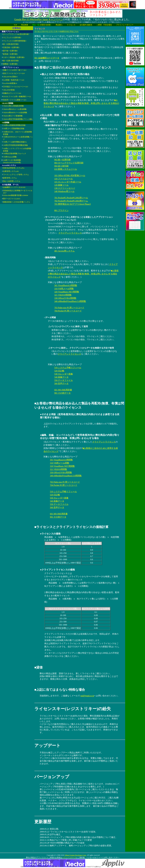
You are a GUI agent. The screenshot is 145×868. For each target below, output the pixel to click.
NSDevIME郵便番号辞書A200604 (16, 195)
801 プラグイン (61, 210)
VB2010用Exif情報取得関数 (13, 106)
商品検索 (25, 25)
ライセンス (71, 25)
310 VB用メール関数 (64, 289)
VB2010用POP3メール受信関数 (15, 109)
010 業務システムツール (66, 169)
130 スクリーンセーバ (65, 188)
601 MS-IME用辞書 (63, 390)
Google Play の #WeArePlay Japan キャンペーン (38, 19)
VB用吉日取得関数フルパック (15, 154)
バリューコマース (69, 857)
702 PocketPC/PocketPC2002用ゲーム (71, 201)
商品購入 (59, 25)
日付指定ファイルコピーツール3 (16, 87)
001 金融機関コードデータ (47, 58)
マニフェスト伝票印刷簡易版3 (15, 41)
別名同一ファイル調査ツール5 (15, 100)
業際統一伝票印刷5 (10, 64)
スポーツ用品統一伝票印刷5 (14, 57)
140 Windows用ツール (64, 191)
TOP (15, 25)
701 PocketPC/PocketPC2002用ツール (71, 198)
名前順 (48, 25)
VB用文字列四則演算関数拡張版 (15, 145)
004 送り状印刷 (61, 166)
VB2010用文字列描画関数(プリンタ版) (18, 119)
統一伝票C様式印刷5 (11, 61)
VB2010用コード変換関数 (13, 116)
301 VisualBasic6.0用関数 (66, 285)
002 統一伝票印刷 (62, 160)
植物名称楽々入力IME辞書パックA (16, 202)
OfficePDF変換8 (9, 90)
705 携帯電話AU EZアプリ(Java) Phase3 (72, 204)
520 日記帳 (59, 371)
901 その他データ (62, 393)
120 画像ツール (61, 185)
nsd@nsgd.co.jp (87, 696)
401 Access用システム (64, 251)
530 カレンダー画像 (64, 374)
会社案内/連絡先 (86, 25)
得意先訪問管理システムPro (14, 168)
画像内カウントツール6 (12, 93)
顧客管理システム (10, 178)
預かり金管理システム (12, 181)
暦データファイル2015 (12, 199)
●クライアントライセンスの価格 (57, 570)
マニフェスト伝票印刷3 (12, 38)
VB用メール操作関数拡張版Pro (15, 142)
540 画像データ (61, 377)
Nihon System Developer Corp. (76, 855)
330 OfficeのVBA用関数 (65, 298)
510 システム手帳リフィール (68, 368)
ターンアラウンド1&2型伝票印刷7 (16, 34)
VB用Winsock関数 (10, 157)
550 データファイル (64, 380)
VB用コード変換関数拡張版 (14, 129)
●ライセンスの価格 (50, 534)
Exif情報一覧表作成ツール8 (14, 80)
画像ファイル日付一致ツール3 (15, 70)
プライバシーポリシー (125, 25)
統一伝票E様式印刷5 (11, 44)
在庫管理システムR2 (11, 171)
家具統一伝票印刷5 (10, 54)
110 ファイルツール (63, 179)
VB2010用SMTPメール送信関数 (15, 113)
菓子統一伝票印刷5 (10, 51)
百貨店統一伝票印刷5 (11, 47)
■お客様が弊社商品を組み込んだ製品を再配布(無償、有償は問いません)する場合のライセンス (81, 103)
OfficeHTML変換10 (10, 77)
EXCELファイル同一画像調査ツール (17, 97)
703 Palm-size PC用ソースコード (69, 308)
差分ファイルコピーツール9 (14, 73)
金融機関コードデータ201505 (14, 187)
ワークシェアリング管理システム (16, 175)
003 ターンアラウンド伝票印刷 (69, 163)
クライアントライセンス (70, 233)
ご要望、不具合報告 (104, 25)
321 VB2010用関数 (63, 295)
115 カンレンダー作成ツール (68, 182)
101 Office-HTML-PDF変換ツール (70, 175)
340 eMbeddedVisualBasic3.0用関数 (70, 301)
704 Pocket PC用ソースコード (68, 311)
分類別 (42, 25)
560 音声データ (61, 383)
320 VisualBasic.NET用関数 (67, 292)
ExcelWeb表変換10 (10, 83)
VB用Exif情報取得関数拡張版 (14, 125)
